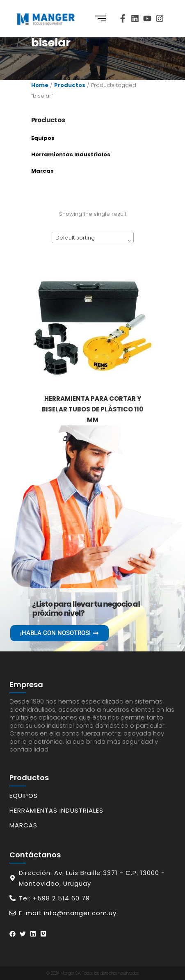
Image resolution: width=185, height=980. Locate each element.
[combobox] (93, 238)
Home (40, 85)
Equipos (43, 138)
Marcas (42, 171)
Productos (70, 85)
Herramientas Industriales (71, 154)
